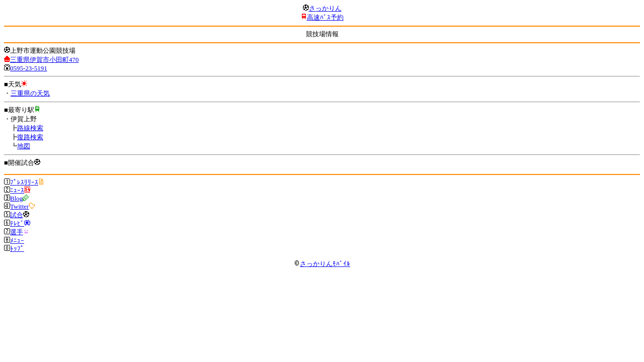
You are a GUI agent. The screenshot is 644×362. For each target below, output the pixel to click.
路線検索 (30, 128)
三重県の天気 (30, 93)
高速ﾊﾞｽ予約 (325, 17)
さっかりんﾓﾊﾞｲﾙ (322, 264)
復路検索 (30, 137)
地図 (24, 146)
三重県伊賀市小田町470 (45, 60)
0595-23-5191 (29, 68)
